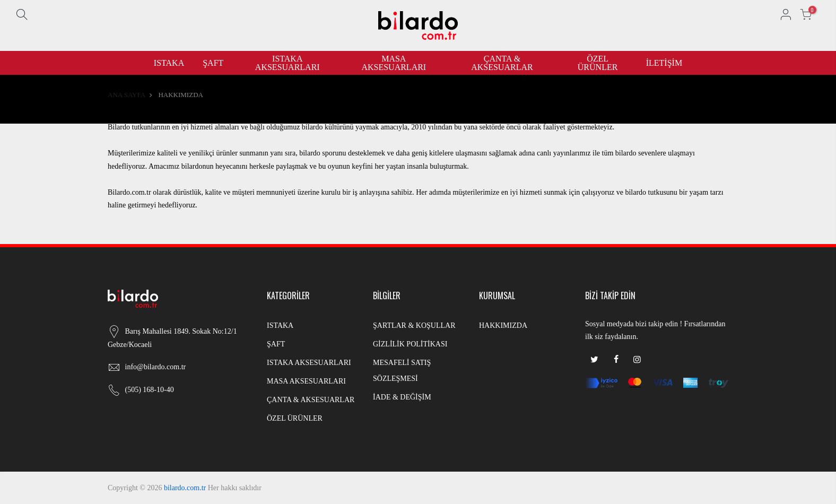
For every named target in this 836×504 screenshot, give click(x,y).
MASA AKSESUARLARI (394, 63)
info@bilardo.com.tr (156, 367)
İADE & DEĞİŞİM (402, 397)
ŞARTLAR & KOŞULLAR (414, 325)
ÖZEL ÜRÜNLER (598, 63)
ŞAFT (213, 63)
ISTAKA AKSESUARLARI (288, 63)
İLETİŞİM (664, 63)
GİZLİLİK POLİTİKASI (410, 344)
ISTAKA (169, 63)
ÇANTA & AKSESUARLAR (502, 63)
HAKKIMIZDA (503, 325)
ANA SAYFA (127, 95)
